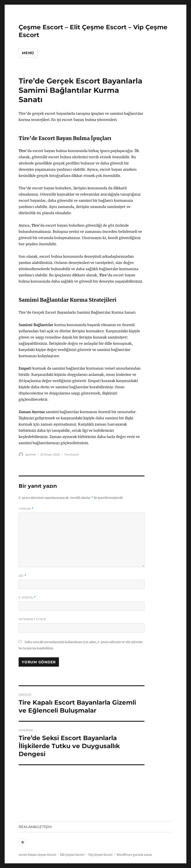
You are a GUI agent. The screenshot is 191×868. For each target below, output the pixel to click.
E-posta (27, 597)
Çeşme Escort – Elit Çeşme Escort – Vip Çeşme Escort (75, 855)
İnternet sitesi (32, 619)
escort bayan (28, 855)
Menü (28, 53)
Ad (22, 576)
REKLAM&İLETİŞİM (35, 827)
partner (31, 454)
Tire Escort (72, 454)
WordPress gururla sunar (134, 855)
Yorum (26, 509)
